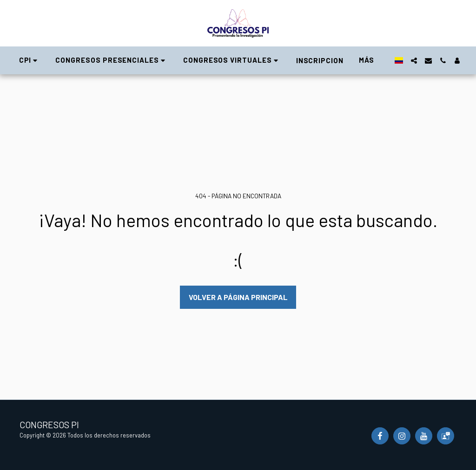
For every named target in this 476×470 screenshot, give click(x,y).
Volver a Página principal (238, 297)
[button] (30, 61)
